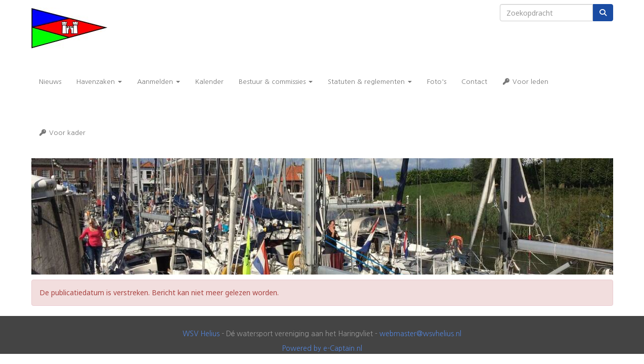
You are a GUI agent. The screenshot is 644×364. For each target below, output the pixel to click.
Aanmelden (159, 82)
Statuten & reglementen (370, 82)
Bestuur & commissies (276, 82)
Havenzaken (99, 82)
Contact (474, 82)
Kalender (209, 82)
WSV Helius (201, 334)
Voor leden (525, 82)
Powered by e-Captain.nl (322, 348)
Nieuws (50, 82)
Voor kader (62, 133)
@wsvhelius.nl (420, 334)
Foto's (437, 82)
